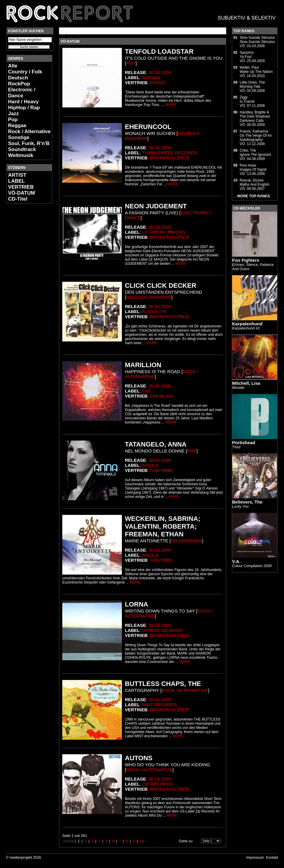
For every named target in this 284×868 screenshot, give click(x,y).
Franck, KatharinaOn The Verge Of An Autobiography (256, 136)
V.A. (236, 561)
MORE (170, 105)
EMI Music (162, 396)
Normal (152, 77)
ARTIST (17, 175)
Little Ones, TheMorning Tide (252, 84)
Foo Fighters (246, 260)
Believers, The (247, 502)
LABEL (17, 181)
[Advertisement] (24, 297)
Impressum (255, 858)
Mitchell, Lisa (246, 383)
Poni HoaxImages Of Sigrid (253, 167)
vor (142, 841)
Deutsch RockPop (19, 81)
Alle (13, 66)
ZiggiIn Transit (247, 99)
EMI (146, 391)
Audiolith (154, 311)
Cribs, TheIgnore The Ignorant (255, 153)
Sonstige (19, 137)
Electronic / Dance (22, 93)
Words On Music (163, 630)
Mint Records (159, 705)
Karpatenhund (247, 324)
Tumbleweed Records (170, 153)
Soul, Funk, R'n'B (29, 143)
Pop (13, 120)
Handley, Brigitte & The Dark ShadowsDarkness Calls (255, 116)
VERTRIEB (21, 187)
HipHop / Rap (24, 108)
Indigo (158, 83)
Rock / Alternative (29, 131)
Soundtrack (22, 149)
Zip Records (157, 784)
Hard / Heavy (23, 102)
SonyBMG (161, 470)
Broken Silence (170, 158)
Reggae (17, 126)
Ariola (150, 465)
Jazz (13, 114)
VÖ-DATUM (21, 193)
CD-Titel (18, 199)
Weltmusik (21, 155)
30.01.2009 (160, 72)
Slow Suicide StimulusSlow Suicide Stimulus (257, 40)
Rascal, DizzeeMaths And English (254, 182)
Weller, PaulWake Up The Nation (256, 70)
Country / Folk (25, 72)
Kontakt (272, 858)
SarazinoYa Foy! (247, 55)
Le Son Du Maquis (164, 232)
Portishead (244, 443)
